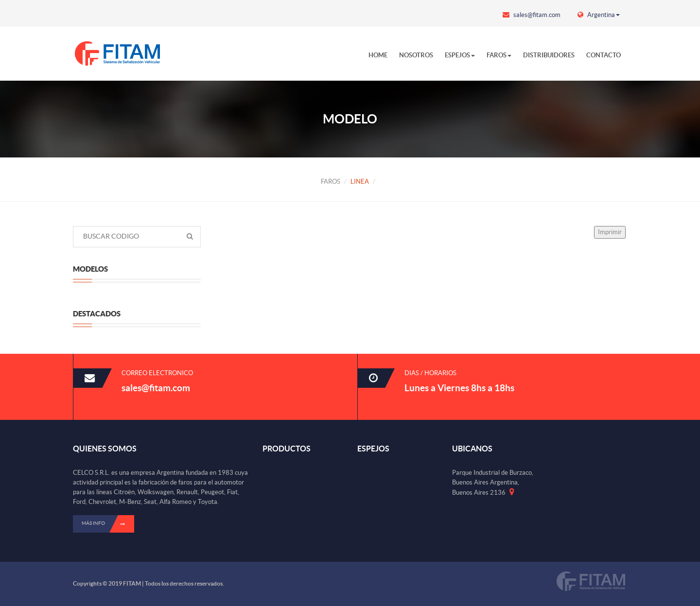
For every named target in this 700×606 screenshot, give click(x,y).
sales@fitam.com (532, 15)
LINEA (360, 182)
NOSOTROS (416, 55)
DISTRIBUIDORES (549, 55)
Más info (108, 524)
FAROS (499, 55)
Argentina (599, 15)
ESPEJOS (460, 55)
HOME (378, 55)
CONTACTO (604, 55)
